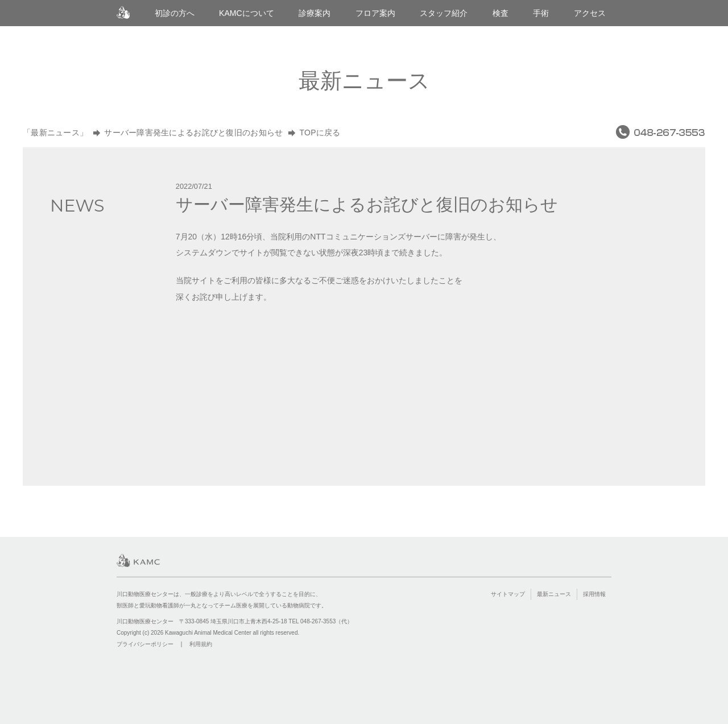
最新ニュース (554, 594)
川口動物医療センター (123, 13)
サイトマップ (508, 594)
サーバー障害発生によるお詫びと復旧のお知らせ (193, 133)
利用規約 (201, 644)
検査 (500, 13)
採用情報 (594, 594)
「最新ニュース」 (55, 133)
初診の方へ (175, 13)
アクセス (590, 13)
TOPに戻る (320, 133)
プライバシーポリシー (145, 644)
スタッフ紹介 (444, 13)
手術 (541, 13)
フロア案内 (375, 13)
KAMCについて (247, 13)
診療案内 (315, 13)
